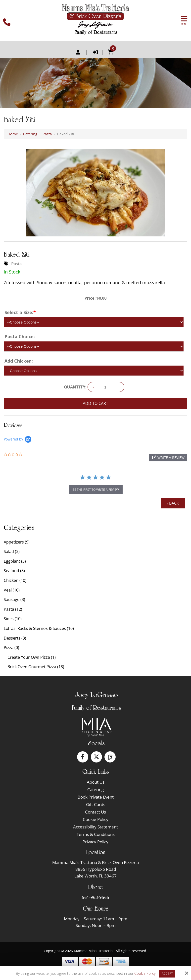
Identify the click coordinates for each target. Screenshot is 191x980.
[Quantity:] (105, 387)
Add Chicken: (19, 361)
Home (13, 134)
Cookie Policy (145, 974)
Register (78, 52)
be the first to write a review (96, 490)
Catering (30, 134)
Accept (167, 974)
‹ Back (173, 503)
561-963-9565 (95, 897)
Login (95, 52)
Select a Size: (20, 312)
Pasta (47, 134)
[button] (168, 458)
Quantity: (75, 387)
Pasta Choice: (20, 336)
